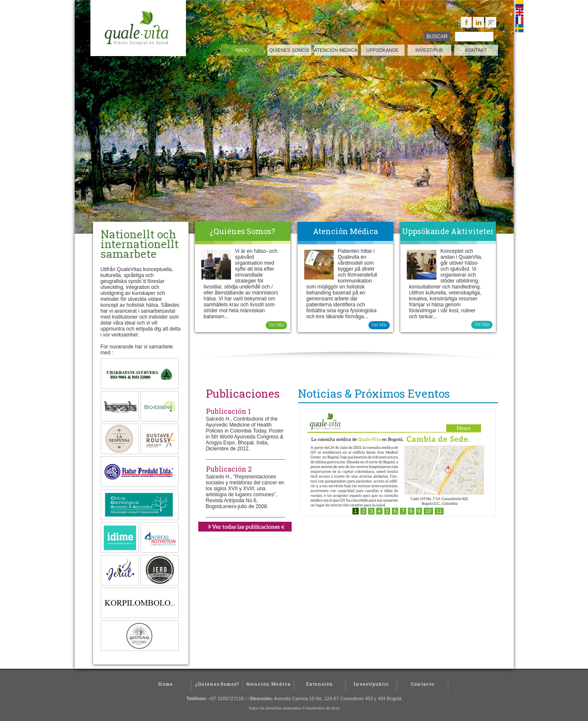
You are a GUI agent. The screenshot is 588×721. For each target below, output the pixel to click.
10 (428, 511)
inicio (242, 50)
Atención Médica (345, 231)
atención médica (336, 50)
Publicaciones (243, 393)
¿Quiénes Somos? (242, 231)
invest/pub (429, 50)
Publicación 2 (229, 469)
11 (439, 511)
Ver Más (276, 325)
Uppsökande (383, 50)
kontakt (476, 50)
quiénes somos (289, 50)
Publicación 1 (228, 411)
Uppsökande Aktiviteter (448, 231)
